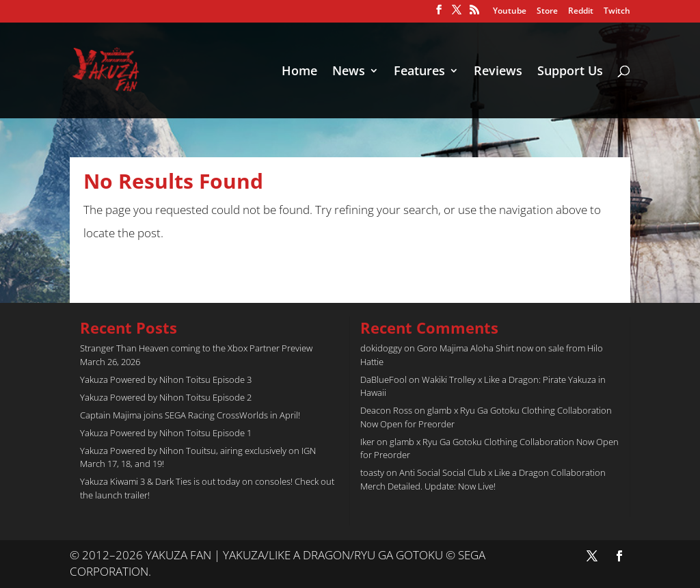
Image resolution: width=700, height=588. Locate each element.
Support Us (570, 72)
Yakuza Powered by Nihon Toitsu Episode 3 (166, 379)
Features (419, 72)
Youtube (510, 12)
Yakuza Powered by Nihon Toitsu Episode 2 (166, 397)
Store (547, 12)
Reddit (581, 12)
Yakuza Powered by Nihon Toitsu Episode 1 (166, 433)
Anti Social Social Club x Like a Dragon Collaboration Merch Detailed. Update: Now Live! (483, 479)
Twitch (617, 12)
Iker (367, 442)
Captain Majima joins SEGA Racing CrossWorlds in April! (190, 415)
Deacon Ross (386, 410)
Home (299, 72)
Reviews (498, 72)
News (349, 72)
